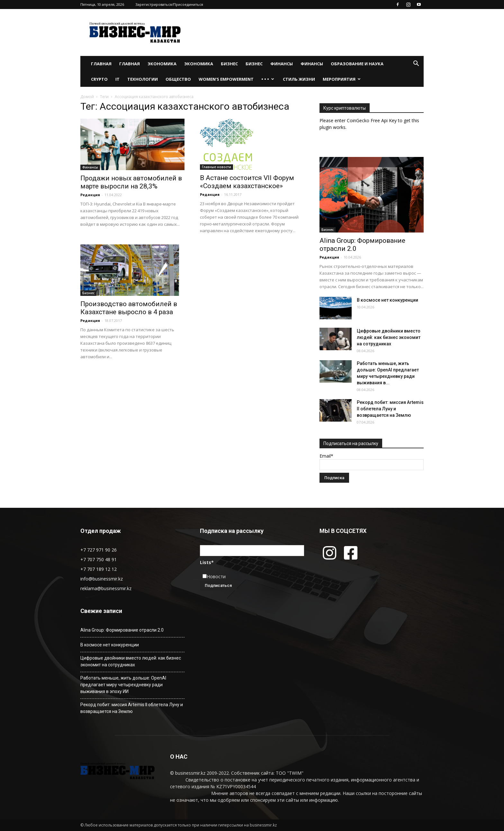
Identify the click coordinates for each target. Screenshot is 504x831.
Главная (101, 64)
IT (117, 79)
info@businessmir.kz (102, 579)
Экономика (162, 64)
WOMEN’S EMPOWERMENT (226, 79)
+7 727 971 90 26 (99, 550)
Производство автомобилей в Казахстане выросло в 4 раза (129, 308)
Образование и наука (357, 64)
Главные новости (216, 167)
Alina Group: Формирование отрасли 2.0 (122, 630)
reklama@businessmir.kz (106, 588)
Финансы (282, 64)
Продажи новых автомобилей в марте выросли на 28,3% (131, 182)
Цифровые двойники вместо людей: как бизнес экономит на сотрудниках (389, 337)
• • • (268, 79)
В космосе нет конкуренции (387, 300)
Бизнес (229, 64)
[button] (416, 64)
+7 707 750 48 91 (99, 559)
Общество (178, 79)
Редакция (90, 195)
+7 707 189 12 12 (99, 569)
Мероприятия (342, 79)
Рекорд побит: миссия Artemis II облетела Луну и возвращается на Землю (390, 409)
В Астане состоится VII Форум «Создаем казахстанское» (247, 182)
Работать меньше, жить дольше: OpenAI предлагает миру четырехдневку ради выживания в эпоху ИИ (123, 685)
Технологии (143, 79)
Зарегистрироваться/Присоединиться (169, 4)
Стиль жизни (299, 79)
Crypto (99, 79)
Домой (87, 97)
